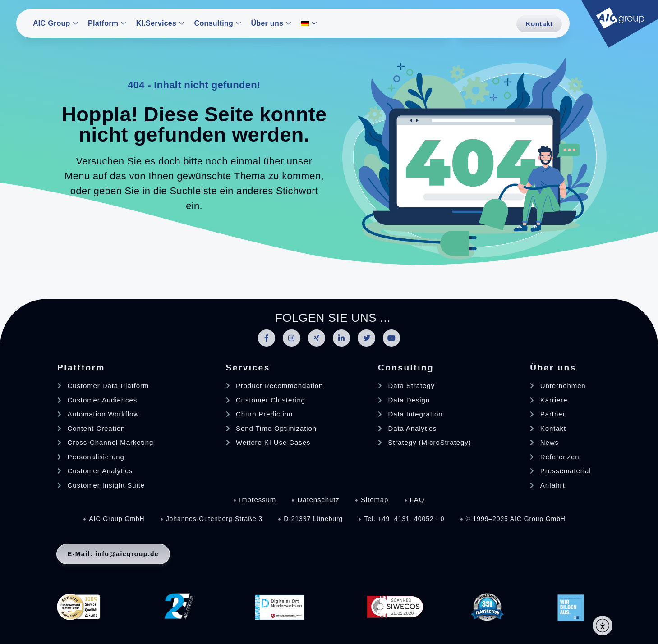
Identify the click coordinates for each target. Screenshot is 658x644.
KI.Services (160, 23)
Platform (107, 23)
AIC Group (55, 23)
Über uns (271, 23)
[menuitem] (310, 24)
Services (248, 368)
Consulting (218, 23)
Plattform (81, 368)
